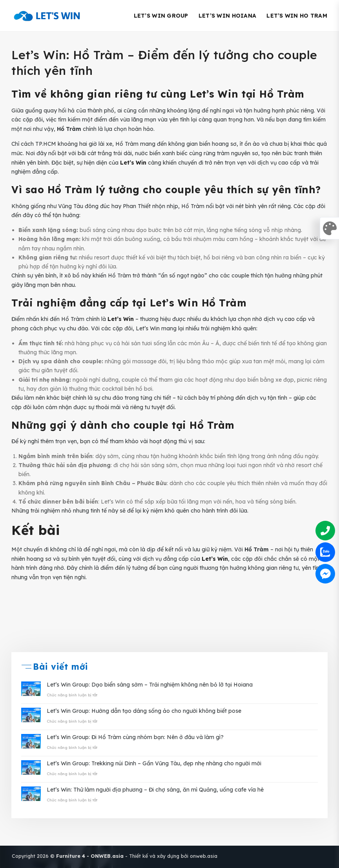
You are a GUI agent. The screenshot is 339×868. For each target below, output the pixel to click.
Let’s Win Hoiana (227, 16)
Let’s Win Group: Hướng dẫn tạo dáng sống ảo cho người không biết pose (144, 711)
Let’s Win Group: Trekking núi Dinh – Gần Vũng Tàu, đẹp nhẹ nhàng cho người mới (154, 764)
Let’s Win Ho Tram (297, 16)
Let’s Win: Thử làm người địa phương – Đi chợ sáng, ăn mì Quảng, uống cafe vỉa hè (155, 790)
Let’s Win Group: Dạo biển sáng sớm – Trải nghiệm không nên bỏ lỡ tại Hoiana (150, 685)
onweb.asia (204, 856)
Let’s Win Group (161, 16)
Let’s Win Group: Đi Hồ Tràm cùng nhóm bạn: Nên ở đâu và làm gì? (135, 737)
